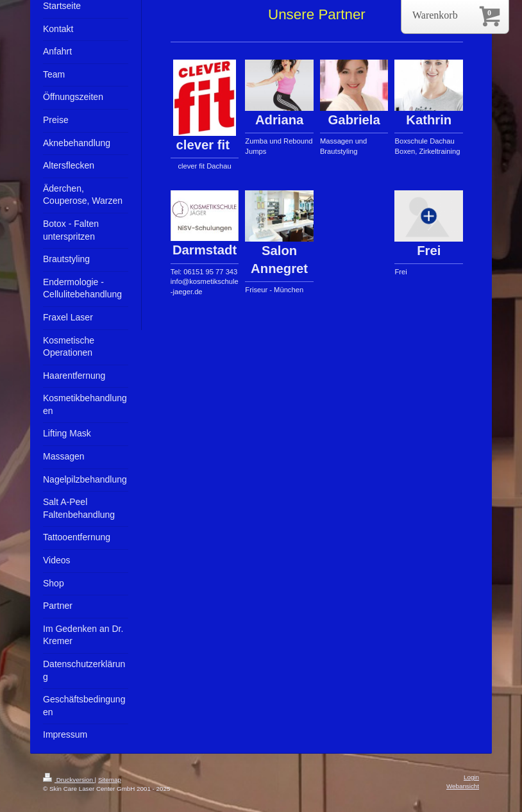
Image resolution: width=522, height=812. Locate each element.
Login (471, 777)
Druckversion (69, 780)
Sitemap (110, 780)
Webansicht (463, 786)
